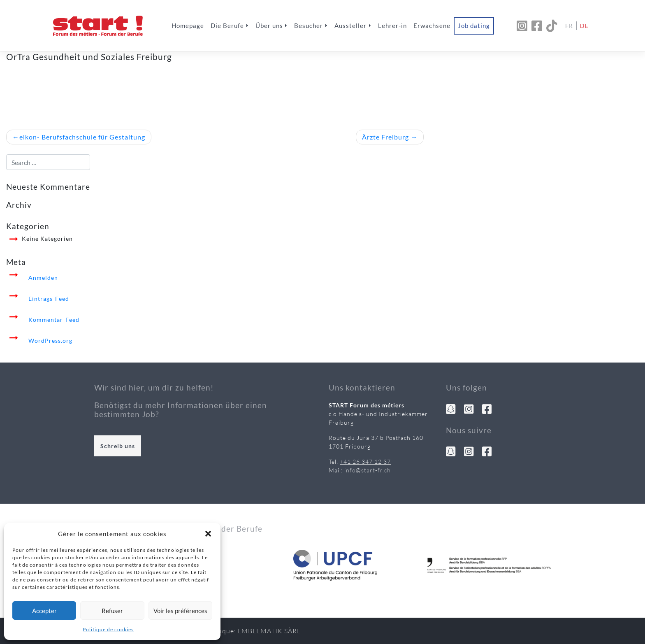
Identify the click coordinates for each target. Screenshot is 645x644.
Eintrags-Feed (49, 299)
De (584, 26)
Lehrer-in (392, 26)
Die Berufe (227, 26)
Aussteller (350, 26)
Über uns (269, 26)
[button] (208, 534)
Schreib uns (118, 446)
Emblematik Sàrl (269, 631)
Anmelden (43, 278)
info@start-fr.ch (368, 470)
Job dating (474, 26)
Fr (569, 26)
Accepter (44, 611)
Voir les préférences (180, 611)
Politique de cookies (108, 629)
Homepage (188, 26)
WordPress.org (50, 341)
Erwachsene (432, 26)
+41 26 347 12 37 (365, 461)
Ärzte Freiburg (385, 137)
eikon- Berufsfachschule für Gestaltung (82, 137)
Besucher (309, 26)
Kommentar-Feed (54, 320)
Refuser (112, 611)
